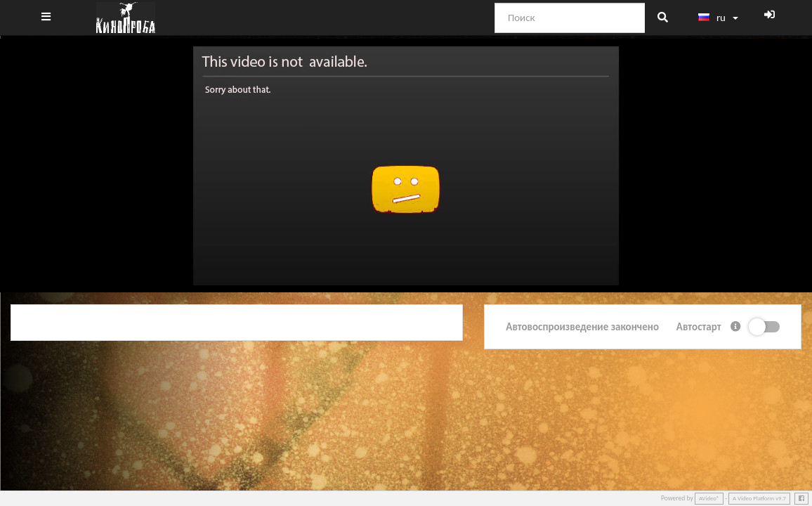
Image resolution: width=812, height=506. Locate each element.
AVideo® (709, 498)
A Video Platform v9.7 (759, 498)
